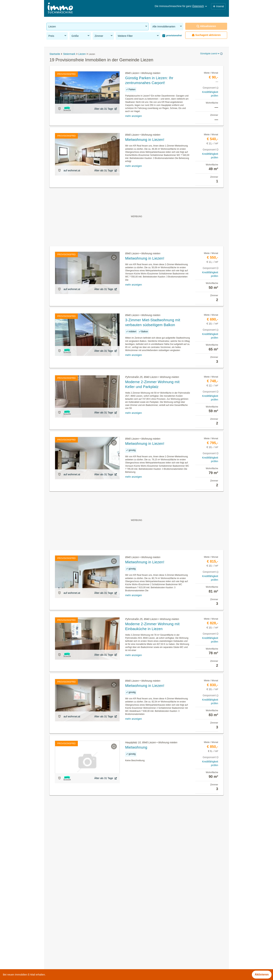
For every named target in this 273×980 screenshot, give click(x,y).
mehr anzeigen (134, 116)
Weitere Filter (138, 36)
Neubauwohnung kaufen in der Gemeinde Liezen (78, 921)
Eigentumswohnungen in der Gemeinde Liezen (77, 906)
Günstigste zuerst (210, 54)
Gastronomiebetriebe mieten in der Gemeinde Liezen (81, 914)
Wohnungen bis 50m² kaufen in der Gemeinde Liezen (81, 953)
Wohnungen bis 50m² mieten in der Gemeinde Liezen (81, 945)
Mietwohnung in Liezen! (145, 140)
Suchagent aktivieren (206, 35)
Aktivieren (262, 974)
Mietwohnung (136, 747)
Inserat (218, 6)
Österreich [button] (200, 6)
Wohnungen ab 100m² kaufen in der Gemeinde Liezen (82, 937)
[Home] (60, 8)
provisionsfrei (174, 35)
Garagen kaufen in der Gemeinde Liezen (73, 929)
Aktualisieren (206, 26)
